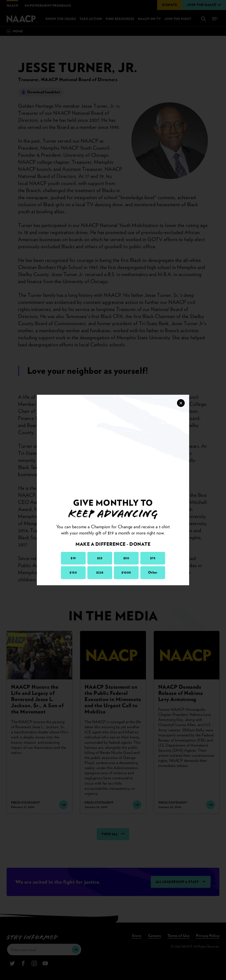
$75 (153, 558)
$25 (100, 558)
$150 (73, 572)
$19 (73, 558)
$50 (126, 558)
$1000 (126, 572)
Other (153, 572)
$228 (100, 572)
